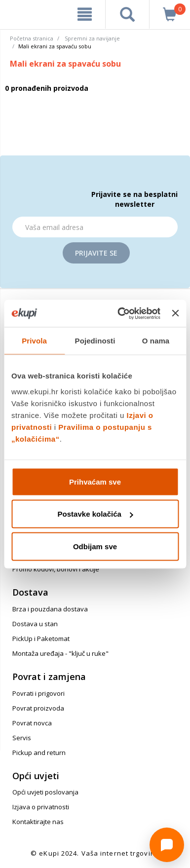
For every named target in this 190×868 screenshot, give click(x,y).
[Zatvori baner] (175, 313)
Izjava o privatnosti (41, 807)
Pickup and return (39, 753)
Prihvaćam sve (95, 481)
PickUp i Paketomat (41, 639)
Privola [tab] (34, 341)
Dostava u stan (35, 624)
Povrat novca (32, 723)
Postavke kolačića (95, 514)
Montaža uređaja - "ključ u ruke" (60, 653)
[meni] (85, 14)
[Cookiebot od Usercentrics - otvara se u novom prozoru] (120, 313)
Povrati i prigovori (38, 693)
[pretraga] (127, 14)
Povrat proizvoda (38, 708)
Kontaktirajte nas (38, 822)
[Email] (95, 227)
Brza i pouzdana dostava (50, 609)
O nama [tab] (156, 341)
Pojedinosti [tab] (95, 341)
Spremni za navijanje (92, 38)
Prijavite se (96, 253)
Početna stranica (32, 38)
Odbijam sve (95, 546)
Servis (22, 738)
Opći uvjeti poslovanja (45, 792)
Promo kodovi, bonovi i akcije (56, 569)
